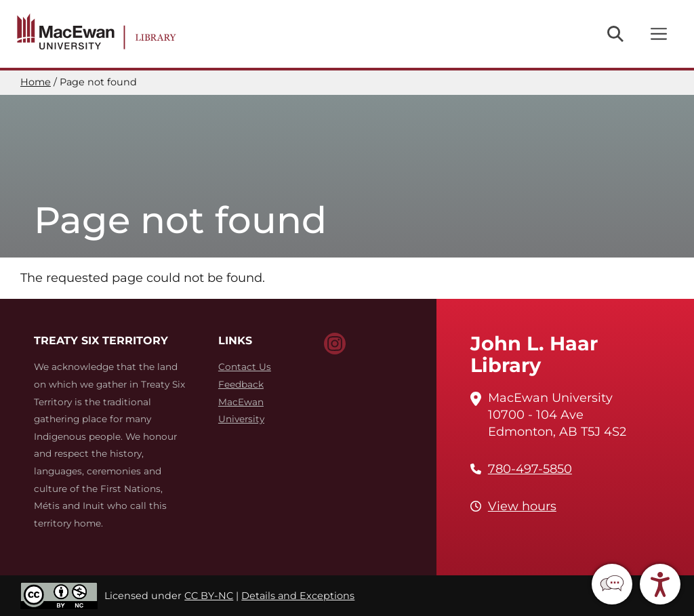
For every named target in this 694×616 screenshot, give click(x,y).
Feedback (241, 384)
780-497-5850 (530, 469)
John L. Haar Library (534, 354)
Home (36, 82)
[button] (612, 584)
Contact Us (245, 367)
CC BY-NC (209, 596)
